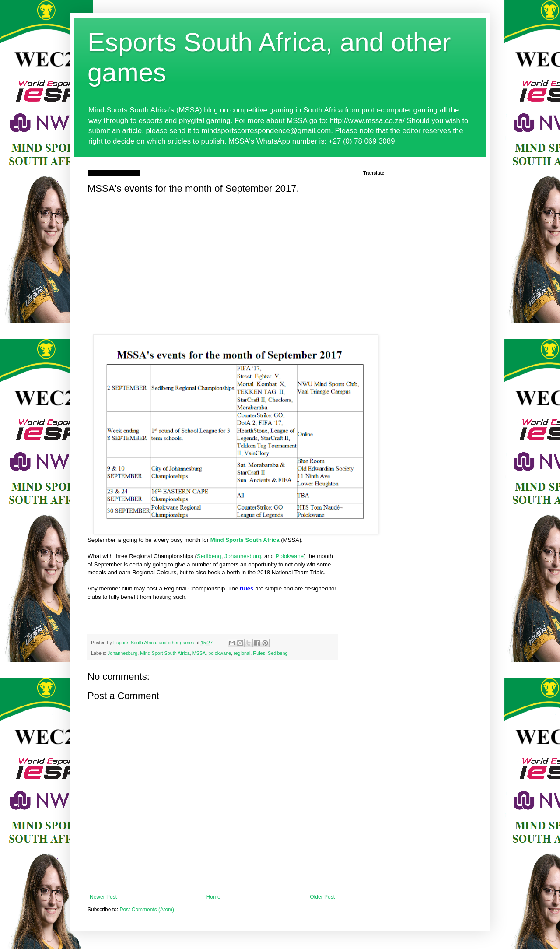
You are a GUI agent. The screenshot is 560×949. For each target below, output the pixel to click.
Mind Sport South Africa (165, 653)
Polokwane (290, 556)
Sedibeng (209, 556)
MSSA (199, 653)
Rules (259, 653)
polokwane (220, 653)
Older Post (322, 897)
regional (242, 653)
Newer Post (103, 897)
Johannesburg (243, 556)
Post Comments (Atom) (147, 910)
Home (213, 897)
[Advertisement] (212, 263)
